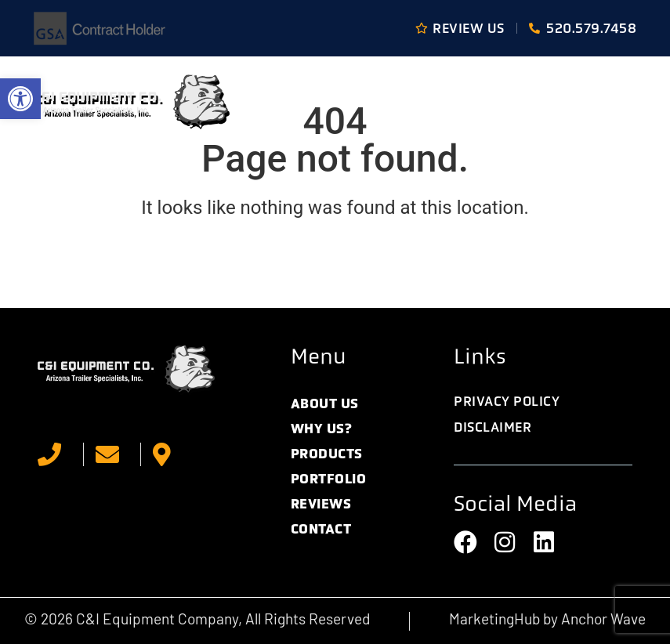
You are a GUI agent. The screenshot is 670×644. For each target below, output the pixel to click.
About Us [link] (325, 403)
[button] (617, 102)
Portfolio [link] (329, 479)
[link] (20, 99)
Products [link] (327, 454)
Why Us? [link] (322, 429)
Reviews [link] (321, 504)
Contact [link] (321, 529)
